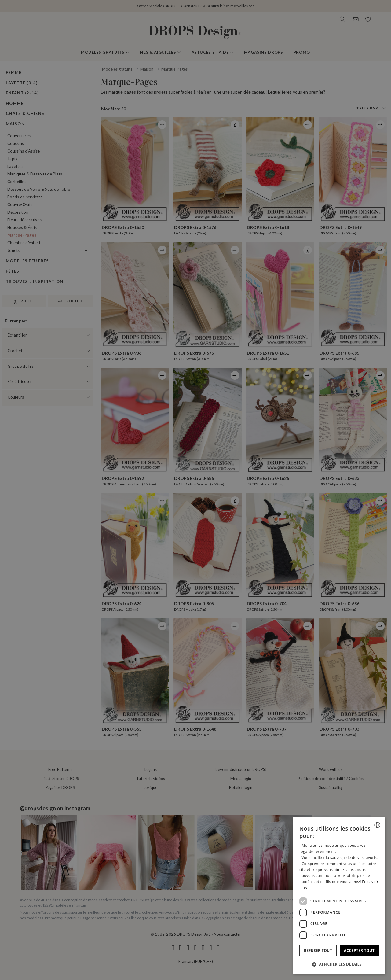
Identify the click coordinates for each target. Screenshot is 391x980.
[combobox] (377, 825)
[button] (339, 964)
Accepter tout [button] (359, 951)
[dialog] (339, 896)
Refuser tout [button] (318, 951)
